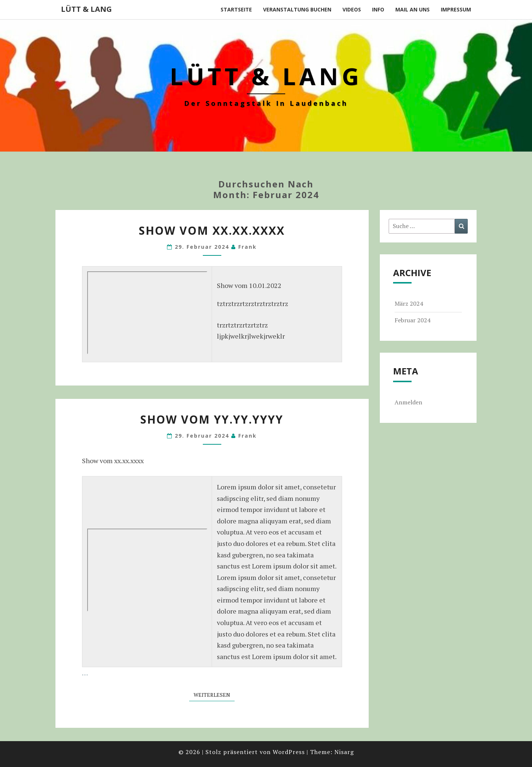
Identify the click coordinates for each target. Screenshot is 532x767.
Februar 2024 (412, 320)
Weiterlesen (214, 695)
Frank (248, 247)
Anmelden (408, 402)
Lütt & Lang (86, 9)
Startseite (236, 9)
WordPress (289, 752)
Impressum (456, 9)
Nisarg (344, 752)
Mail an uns (412, 9)
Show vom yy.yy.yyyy (212, 419)
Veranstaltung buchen (297, 9)
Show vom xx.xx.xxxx (212, 230)
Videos (352, 9)
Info (378, 9)
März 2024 (409, 303)
